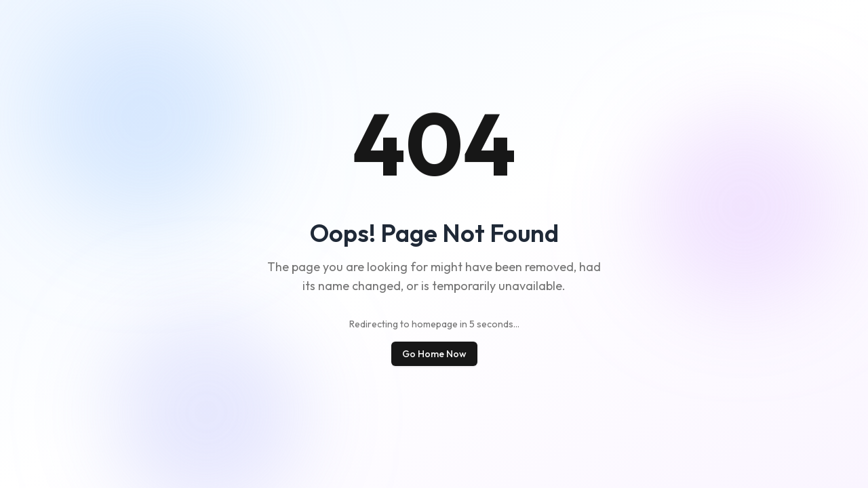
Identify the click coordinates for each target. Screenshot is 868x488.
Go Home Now (434, 354)
